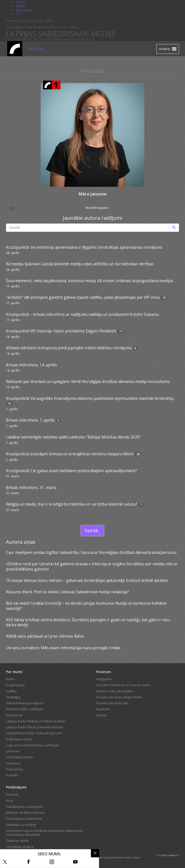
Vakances (13, 763)
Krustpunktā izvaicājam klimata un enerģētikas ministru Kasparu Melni (70, 454)
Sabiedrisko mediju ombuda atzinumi (34, 733)
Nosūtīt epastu (59, 208)
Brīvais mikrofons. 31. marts (31, 488)
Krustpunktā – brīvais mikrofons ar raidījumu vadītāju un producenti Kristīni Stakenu (82, 314)
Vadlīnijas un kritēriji (21, 825)
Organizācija (15, 685)
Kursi (10, 801)
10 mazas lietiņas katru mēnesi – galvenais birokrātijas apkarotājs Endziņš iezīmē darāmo (87, 580)
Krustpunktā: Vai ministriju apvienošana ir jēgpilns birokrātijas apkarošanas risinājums (84, 247)
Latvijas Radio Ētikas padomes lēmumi (35, 727)
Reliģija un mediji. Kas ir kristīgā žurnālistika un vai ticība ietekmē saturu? (72, 504)
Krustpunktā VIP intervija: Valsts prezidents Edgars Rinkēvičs (61, 331)
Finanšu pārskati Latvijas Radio (119, 697)
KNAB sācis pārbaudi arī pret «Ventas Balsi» (45, 636)
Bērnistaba (24, 10)
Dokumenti (14, 715)
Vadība (11, 691)
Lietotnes (13, 751)
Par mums (14, 672)
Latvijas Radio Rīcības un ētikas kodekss (36, 721)
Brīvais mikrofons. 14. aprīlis (31, 365)
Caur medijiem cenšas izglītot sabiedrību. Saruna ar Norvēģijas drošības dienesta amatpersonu (91, 552)
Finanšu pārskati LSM (112, 703)
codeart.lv (174, 855)
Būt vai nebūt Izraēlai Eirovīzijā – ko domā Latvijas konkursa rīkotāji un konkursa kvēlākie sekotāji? (86, 606)
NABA (55, 39)
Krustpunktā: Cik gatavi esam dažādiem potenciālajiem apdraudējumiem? (71, 471)
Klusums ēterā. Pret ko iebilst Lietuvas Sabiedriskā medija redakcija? (67, 592)
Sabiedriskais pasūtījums (25, 703)
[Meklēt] (174, 228)
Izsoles (101, 715)
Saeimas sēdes (18, 841)
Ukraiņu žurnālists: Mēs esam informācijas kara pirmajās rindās (63, 648)
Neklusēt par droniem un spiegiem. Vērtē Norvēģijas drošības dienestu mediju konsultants (88, 381)
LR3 (42, 39)
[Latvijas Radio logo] (15, 49)
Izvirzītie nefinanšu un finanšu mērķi (123, 685)
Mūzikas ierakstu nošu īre (25, 813)
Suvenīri (12, 794)
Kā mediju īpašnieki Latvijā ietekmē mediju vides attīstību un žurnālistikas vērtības (80, 264)
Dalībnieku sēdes (19, 739)
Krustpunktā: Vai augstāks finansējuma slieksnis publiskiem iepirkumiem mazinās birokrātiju (90, 398)
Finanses (104, 672)
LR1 (30, 39)
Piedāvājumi (16, 787)
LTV (18, 14)
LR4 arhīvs (87, 39)
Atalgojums (104, 679)
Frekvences (15, 769)
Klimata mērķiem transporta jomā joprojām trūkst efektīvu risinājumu (69, 348)
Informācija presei (20, 757)
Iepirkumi (103, 709)
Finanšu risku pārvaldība (115, 691)
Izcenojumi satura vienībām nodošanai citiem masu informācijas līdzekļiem (44, 833)
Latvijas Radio (16, 39)
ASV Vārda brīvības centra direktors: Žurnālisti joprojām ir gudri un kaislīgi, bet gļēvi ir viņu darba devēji (88, 622)
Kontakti (12, 775)
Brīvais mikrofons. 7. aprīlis (30, 420)
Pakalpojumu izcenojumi (24, 807)
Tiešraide (34, 49)
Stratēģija (13, 697)
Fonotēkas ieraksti (20, 847)
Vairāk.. (92, 530)
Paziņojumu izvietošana (24, 818)
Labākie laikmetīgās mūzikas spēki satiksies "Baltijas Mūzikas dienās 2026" (73, 437)
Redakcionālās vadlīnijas (25, 709)
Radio (10, 679)
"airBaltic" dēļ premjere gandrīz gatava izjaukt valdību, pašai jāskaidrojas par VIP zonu (83, 297)
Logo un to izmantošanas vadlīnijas (32, 745)
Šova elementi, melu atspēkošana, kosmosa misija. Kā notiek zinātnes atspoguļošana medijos (90, 281)
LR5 (48, 39)
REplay (21, 6)
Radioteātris (69, 39)
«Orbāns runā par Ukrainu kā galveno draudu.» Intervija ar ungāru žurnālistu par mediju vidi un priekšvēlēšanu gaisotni (92, 566)
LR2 (36, 39)
